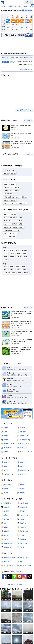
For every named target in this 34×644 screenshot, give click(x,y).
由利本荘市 (25, 266)
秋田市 (6, 266)
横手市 (6, 282)
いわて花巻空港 (8, 209)
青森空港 (13, 200)
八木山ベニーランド (17, 236)
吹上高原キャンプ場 (18, 242)
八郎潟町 (19, 272)
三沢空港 (13, 215)
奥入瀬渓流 (7, 236)
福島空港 (6, 200)
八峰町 (6, 272)
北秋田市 (12, 285)
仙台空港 (6, 215)
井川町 (26, 272)
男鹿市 (18, 266)
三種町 (25, 269)
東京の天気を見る (26, 84)
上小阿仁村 (7, 288)
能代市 (12, 266)
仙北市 (19, 285)
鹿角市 (23, 282)
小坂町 (25, 285)
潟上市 (6, 269)
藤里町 (19, 269)
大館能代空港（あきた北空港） (12, 212)
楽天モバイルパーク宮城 (10, 230)
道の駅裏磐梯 (7, 242)
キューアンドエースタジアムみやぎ (13, 233)
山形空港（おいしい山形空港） (12, 203)
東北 (19, 6)
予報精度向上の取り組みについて (17, 600)
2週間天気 (11, 6)
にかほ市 (12, 269)
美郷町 (14, 288)
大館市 (12, 282)
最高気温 (5, 62)
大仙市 (6, 285)
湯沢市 (18, 282)
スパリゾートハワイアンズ (11, 249)
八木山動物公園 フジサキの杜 (12, 246)
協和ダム (6, 188)
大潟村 (6, 275)
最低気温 (12, 62)
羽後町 (20, 288)
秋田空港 (24, 212)
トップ (4, 6)
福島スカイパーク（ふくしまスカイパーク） (15, 219)
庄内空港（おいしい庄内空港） (12, 206)
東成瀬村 (26, 288)
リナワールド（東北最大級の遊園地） (14, 239)
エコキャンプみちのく (10, 252)
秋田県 (25, 6)
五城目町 (12, 272)
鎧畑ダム (13, 188)
